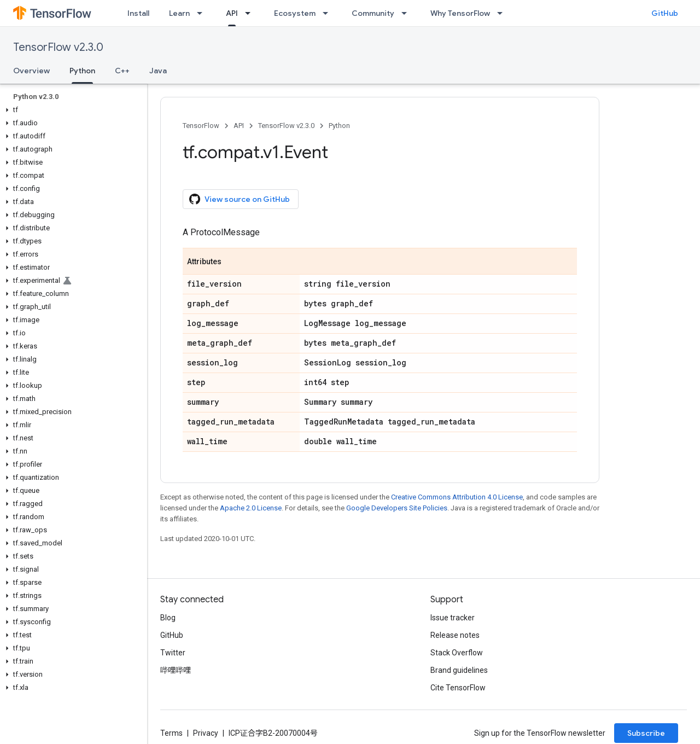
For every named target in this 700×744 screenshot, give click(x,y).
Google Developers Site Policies (397, 508)
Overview (31, 71)
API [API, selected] (232, 13)
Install (138, 13)
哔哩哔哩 (176, 670)
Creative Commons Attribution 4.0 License (457, 497)
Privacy (206, 733)
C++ (122, 71)
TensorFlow (201, 126)
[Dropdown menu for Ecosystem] (329, 13)
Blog (168, 618)
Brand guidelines (459, 670)
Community (373, 13)
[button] (71, 110)
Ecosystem (295, 13)
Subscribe (646, 733)
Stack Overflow (457, 653)
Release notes (455, 635)
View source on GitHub (240, 199)
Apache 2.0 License (251, 508)
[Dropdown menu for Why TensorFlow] (503, 13)
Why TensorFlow (460, 13)
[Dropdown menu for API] (251, 13)
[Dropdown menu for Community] (407, 13)
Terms (171, 733)
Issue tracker (453, 618)
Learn (179, 13)
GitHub (665, 13)
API (239, 126)
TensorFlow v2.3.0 (58, 47)
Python (339, 126)
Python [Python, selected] (82, 71)
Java (158, 71)
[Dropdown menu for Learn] (203, 13)
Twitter (173, 653)
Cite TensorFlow (458, 688)
